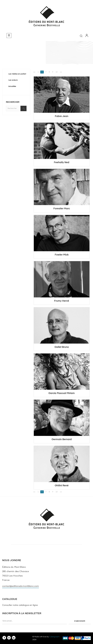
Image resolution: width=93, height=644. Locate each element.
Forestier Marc (62, 209)
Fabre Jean (62, 116)
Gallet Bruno (62, 347)
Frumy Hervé (62, 301)
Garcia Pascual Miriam (62, 393)
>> (61, 72)
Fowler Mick (62, 255)
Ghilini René (62, 486)
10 (57, 72)
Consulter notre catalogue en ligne (20, 605)
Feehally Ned (62, 162)
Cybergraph (54, 637)
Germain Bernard (62, 439)
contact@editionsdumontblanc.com (21, 586)
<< (34, 72)
